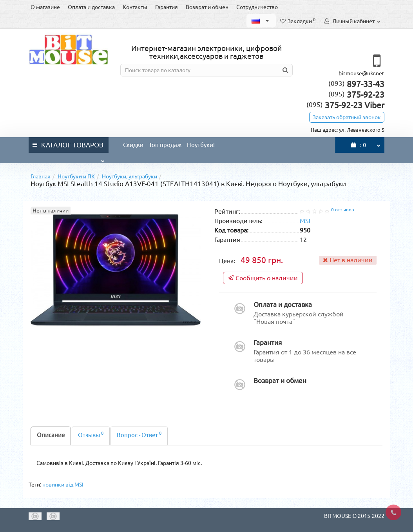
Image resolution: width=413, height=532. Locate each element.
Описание (51, 435)
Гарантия (167, 7)
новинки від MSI (63, 485)
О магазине (45, 7)
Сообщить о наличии (263, 278)
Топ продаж (165, 145)
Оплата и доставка (91, 7)
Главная (41, 176)
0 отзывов (343, 210)
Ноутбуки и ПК (76, 176)
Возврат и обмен (207, 7)
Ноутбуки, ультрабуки (130, 176)
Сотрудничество (257, 7)
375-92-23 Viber (345, 105)
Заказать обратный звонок (347, 117)
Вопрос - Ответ (139, 435)
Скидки (133, 145)
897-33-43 (356, 84)
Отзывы (91, 435)
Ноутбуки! (201, 145)
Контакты (135, 7)
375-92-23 (356, 94)
